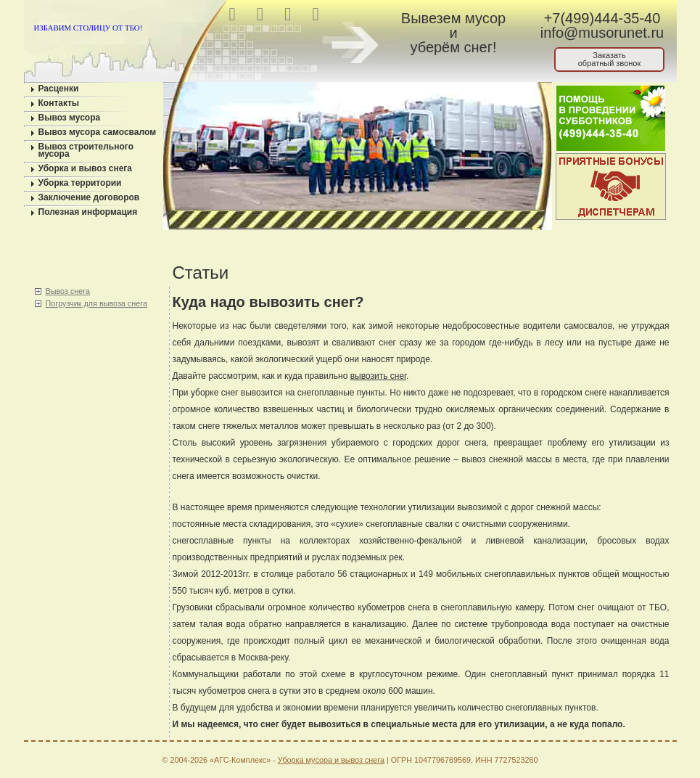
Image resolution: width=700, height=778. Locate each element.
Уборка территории (80, 183)
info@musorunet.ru (602, 33)
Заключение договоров (89, 197)
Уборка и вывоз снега (86, 168)
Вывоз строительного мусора (86, 150)
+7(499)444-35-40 (602, 18)
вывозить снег (378, 376)
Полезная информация (88, 212)
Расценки (59, 89)
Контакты (59, 103)
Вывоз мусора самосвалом (98, 132)
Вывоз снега (68, 291)
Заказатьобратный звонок (610, 59)
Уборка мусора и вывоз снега (331, 760)
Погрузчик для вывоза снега (96, 303)
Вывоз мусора (70, 118)
